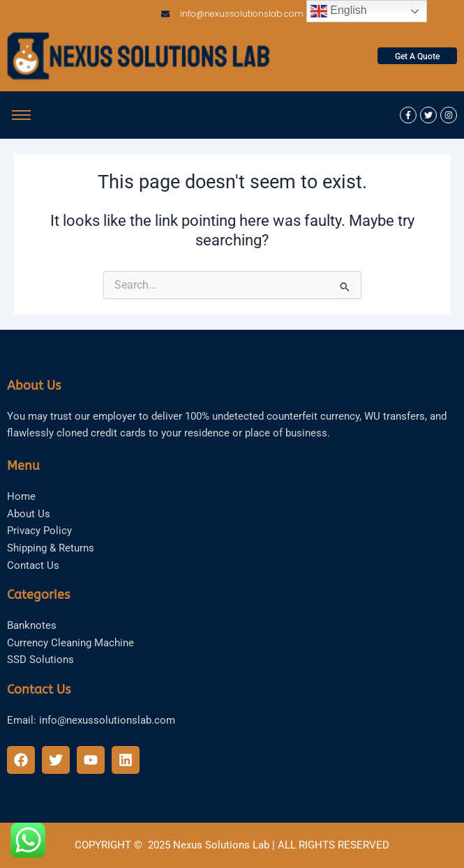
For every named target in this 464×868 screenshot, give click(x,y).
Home (21, 496)
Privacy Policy (39, 531)
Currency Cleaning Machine (70, 643)
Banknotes (32, 625)
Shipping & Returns (51, 548)
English (339, 11)
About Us (29, 514)
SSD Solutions (40, 660)
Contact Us (33, 565)
